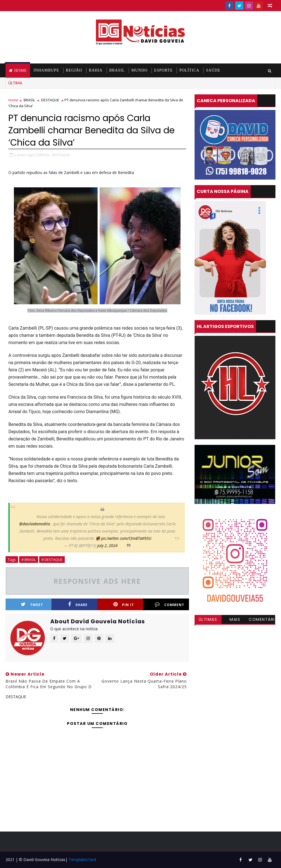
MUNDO (140, 70)
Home (20, 71)
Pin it (124, 605)
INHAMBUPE (46, 70)
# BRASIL (29, 560)
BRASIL (117, 70)
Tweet (32, 605)
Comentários (262, 620)
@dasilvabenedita (35, 524)
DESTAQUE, (61, 155)
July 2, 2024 (107, 545)
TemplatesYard (82, 860)
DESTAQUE (50, 100)
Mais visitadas (235, 620)
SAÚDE (213, 70)
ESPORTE (164, 70)
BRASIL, (45, 155)
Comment (170, 605)
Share (78, 605)
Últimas (208, 619)
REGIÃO (74, 70)
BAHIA (96, 70)
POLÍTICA (189, 70)
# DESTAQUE (52, 560)
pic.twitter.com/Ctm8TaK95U (126, 538)
